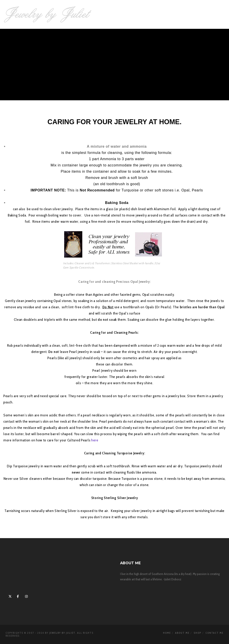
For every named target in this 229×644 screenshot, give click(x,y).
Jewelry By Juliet (62, 633)
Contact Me (214, 633)
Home (167, 633)
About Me (182, 633)
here (95, 440)
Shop (197, 633)
